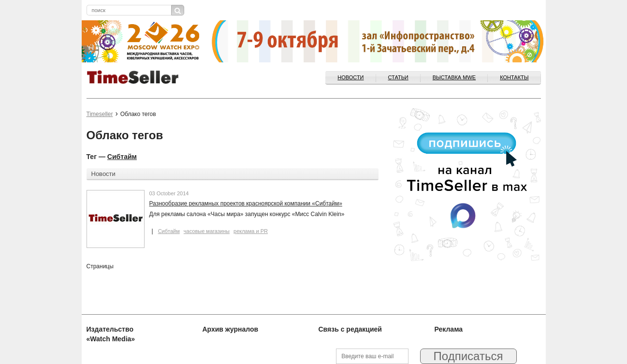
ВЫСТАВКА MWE (454, 77)
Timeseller (100, 114)
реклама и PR (251, 231)
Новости (350, 77)
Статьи (398, 77)
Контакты (514, 77)
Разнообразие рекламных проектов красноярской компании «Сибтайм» (246, 204)
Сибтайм (122, 157)
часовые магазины (207, 231)
